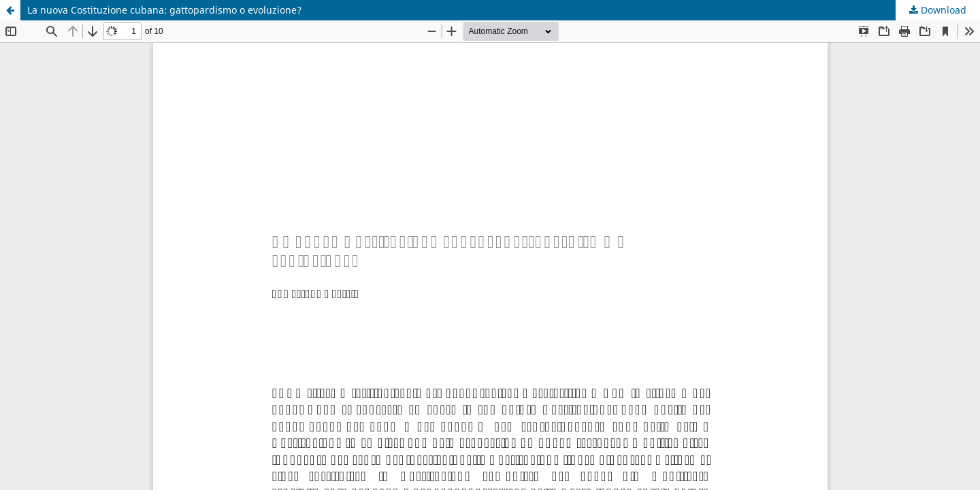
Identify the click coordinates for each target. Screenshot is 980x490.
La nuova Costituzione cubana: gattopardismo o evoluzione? (164, 10)
